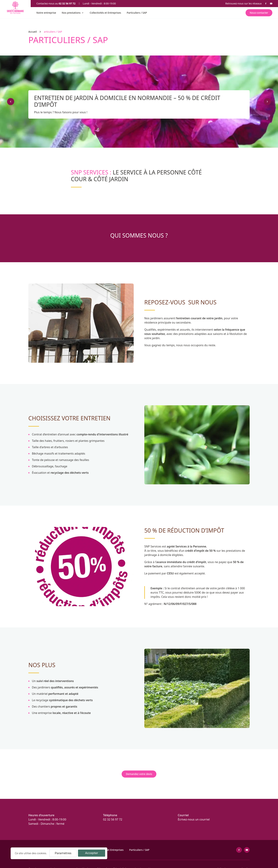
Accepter (92, 853)
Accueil (33, 32)
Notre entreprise (46, 13)
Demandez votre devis (139, 774)
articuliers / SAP (53, 32)
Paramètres (63, 853)
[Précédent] (11, 102)
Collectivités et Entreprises (105, 13)
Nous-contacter (259, 13)
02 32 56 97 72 (67, 3)
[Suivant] (267, 102)
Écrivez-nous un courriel (194, 819)
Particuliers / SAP (137, 13)
